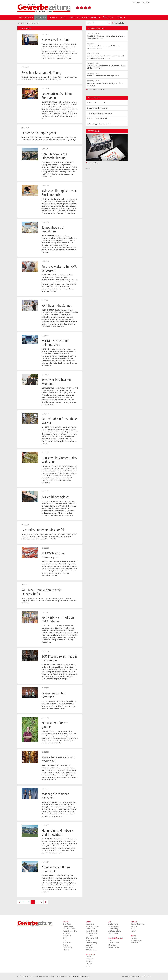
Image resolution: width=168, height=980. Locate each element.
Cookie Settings (85, 977)
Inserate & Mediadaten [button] (89, 17)
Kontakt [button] (120, 17)
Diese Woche (67, 924)
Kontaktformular (136, 940)
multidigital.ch (146, 977)
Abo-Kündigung (113, 926)
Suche (88, 966)
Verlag (133, 929)
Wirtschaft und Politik (70, 931)
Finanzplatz (89, 936)
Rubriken (25, 23)
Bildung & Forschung (92, 926)
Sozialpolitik (89, 947)
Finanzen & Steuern (92, 933)
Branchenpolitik (91, 929)
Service (65, 938)
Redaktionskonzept (114, 947)
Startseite (89, 957)
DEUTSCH (136, 2)
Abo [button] (72, 17)
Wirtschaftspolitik (91, 950)
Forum (65, 940)
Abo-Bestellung (113, 924)
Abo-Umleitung (113, 929)
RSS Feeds (89, 964)
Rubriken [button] (41, 17)
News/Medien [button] (26, 17)
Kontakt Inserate (114, 943)
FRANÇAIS (146, 2)
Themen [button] (53, 17)
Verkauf (134, 931)
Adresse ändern (113, 933)
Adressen (134, 938)
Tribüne (65, 945)
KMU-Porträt (67, 936)
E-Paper (63, 17)
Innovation (66, 950)
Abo (110, 922)
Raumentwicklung (91, 943)
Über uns (134, 922)
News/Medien (90, 954)
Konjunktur (66, 933)
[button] (109, 23)
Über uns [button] (108, 17)
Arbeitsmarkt (90, 924)
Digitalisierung (68, 947)
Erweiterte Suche (118, 23)
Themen (88, 922)
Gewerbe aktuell (68, 926)
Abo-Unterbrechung (115, 931)
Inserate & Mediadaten (116, 938)
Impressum (135, 943)
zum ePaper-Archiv (93, 163)
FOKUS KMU (90, 959)
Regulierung (89, 945)
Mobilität (89, 940)
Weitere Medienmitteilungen (96, 90)
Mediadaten (112, 945)
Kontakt (134, 936)
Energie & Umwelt (91, 931)
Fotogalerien (90, 961)
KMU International (92, 938)
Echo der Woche (68, 943)
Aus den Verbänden (69, 929)
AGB (110, 940)
